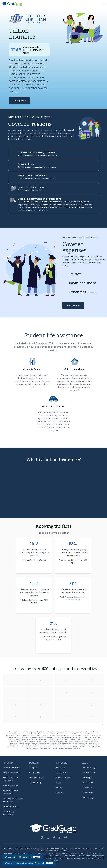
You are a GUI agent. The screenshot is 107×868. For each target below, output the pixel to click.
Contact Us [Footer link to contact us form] (35, 773)
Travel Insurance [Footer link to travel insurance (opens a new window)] (11, 806)
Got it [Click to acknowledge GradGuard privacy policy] (50, 863)
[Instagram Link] (48, 837)
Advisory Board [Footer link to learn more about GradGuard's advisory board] (63, 778)
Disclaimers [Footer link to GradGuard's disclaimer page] (87, 788)
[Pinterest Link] (66, 837)
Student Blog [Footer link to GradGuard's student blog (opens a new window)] (35, 783)
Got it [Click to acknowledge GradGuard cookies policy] (37, 857)
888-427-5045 (73, 747)
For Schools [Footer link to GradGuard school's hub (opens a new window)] (61, 773)
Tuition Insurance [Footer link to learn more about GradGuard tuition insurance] (11, 773)
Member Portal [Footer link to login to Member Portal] (36, 778)
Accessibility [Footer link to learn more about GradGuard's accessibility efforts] (87, 798)
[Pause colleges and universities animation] (103, 725)
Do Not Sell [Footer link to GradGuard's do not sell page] (87, 783)
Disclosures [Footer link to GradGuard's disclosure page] (87, 793)
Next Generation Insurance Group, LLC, (88, 848)
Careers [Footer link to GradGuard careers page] (59, 793)
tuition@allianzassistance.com (41, 749)
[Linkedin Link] (60, 837)
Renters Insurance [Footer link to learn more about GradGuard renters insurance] (12, 768)
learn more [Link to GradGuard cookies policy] (27, 857)
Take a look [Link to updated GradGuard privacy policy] (39, 863)
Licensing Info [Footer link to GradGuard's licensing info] (88, 778)
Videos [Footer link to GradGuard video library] (59, 788)
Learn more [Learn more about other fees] (92, 292)
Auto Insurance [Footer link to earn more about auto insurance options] (10, 786)
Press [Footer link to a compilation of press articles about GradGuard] (58, 783)
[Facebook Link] (42, 837)
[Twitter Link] (54, 837)
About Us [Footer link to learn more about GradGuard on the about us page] (60, 768)
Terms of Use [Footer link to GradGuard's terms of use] (88, 773)
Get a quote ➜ (20, 101)
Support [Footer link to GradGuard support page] (33, 768)
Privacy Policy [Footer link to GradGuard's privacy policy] (88, 768)
